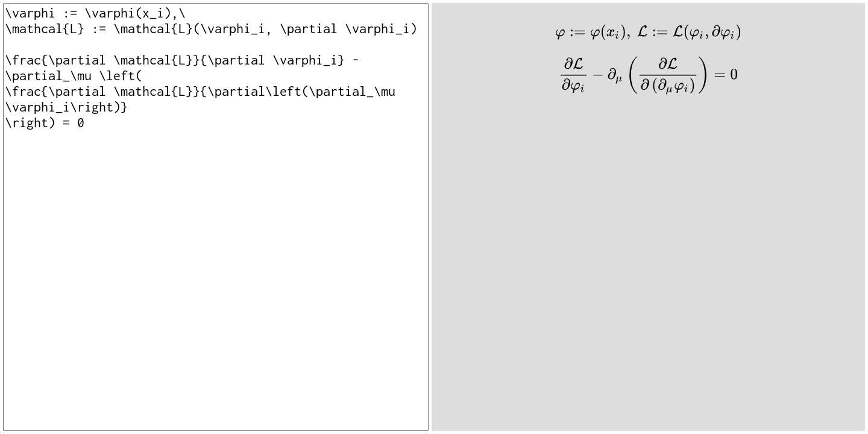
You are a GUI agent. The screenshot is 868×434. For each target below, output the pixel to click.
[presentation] (648, 32)
